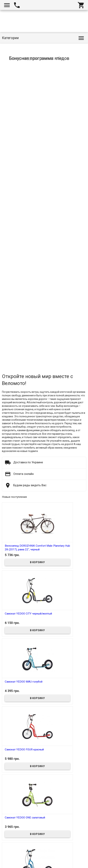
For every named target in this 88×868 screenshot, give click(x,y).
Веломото (10, 866)
